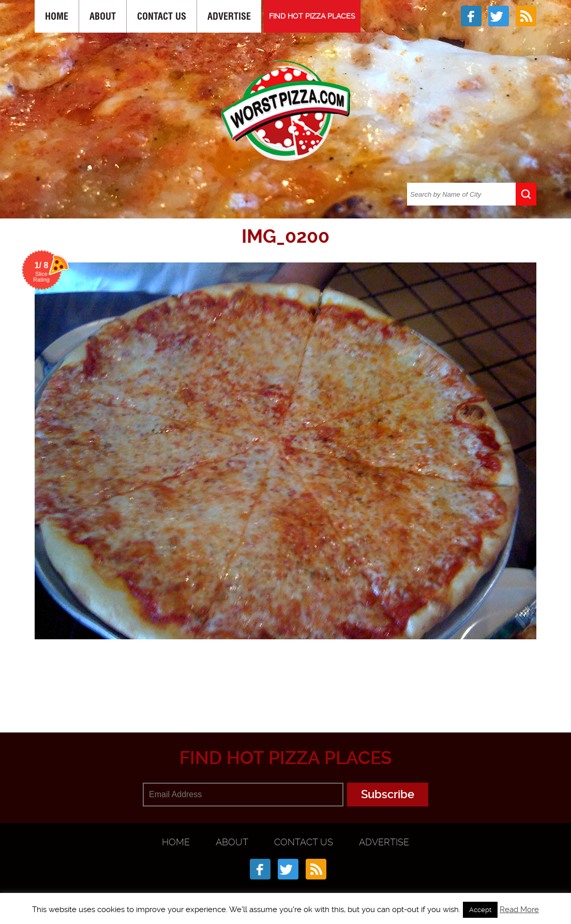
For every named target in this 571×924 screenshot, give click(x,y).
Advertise (229, 16)
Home (57, 16)
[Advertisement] (285, 682)
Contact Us (162, 16)
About (103, 16)
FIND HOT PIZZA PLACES (312, 16)
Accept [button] (480, 910)
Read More (519, 910)
